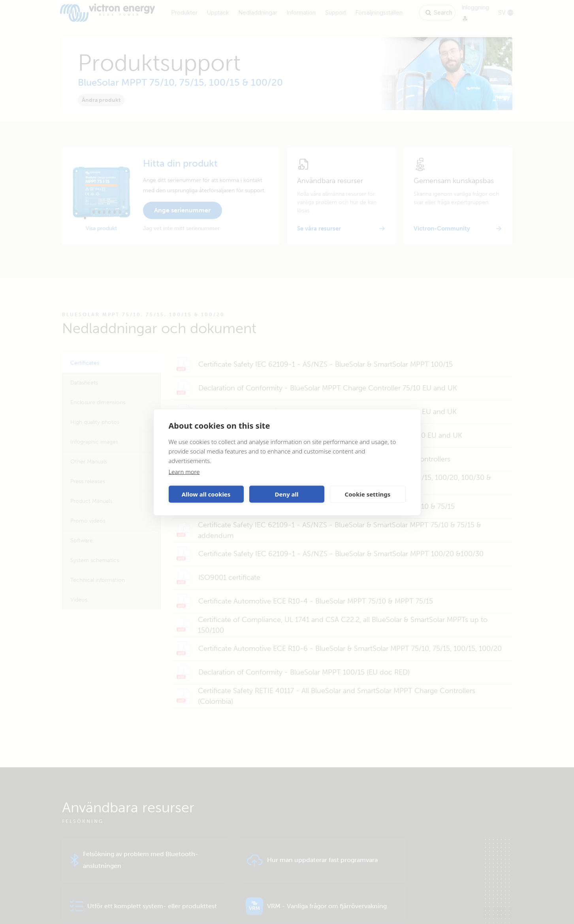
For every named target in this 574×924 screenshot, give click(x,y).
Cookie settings (368, 494)
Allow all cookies (206, 494)
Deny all (286, 494)
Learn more (184, 471)
